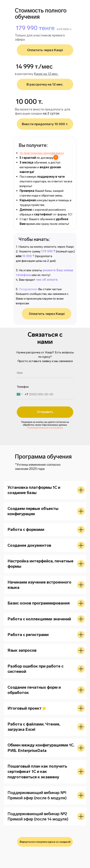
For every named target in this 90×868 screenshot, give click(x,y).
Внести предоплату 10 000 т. (45, 124)
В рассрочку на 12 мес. (45, 84)
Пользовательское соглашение (45, 428)
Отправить (45, 412)
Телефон (23, 387)
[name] (45, 373)
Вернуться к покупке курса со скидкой (45, 842)
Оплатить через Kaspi (47, 314)
